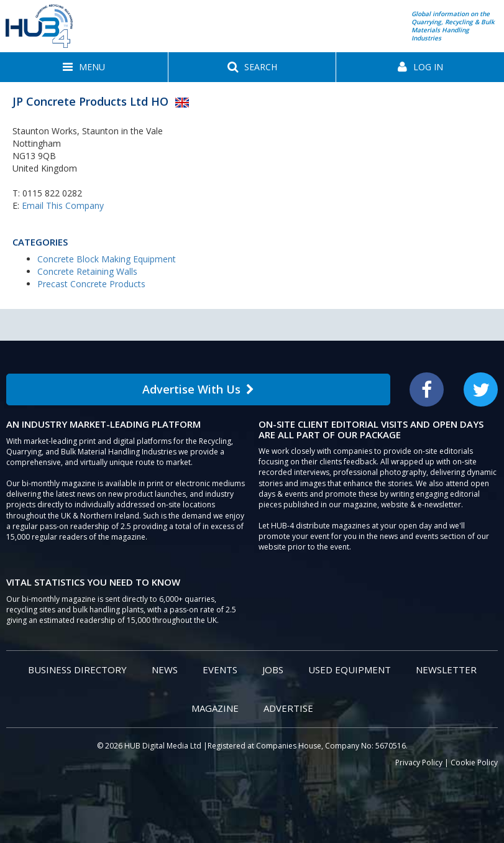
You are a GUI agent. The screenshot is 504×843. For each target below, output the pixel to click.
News (165, 670)
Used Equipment (350, 670)
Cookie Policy (474, 762)
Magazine (215, 708)
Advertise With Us (198, 389)
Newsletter (446, 670)
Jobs (273, 670)
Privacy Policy (419, 762)
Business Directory (77, 670)
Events (220, 670)
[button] (84, 67)
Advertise (288, 708)
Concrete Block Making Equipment (107, 259)
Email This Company (63, 205)
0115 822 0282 (52, 193)
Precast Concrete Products (91, 284)
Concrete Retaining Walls (87, 271)
